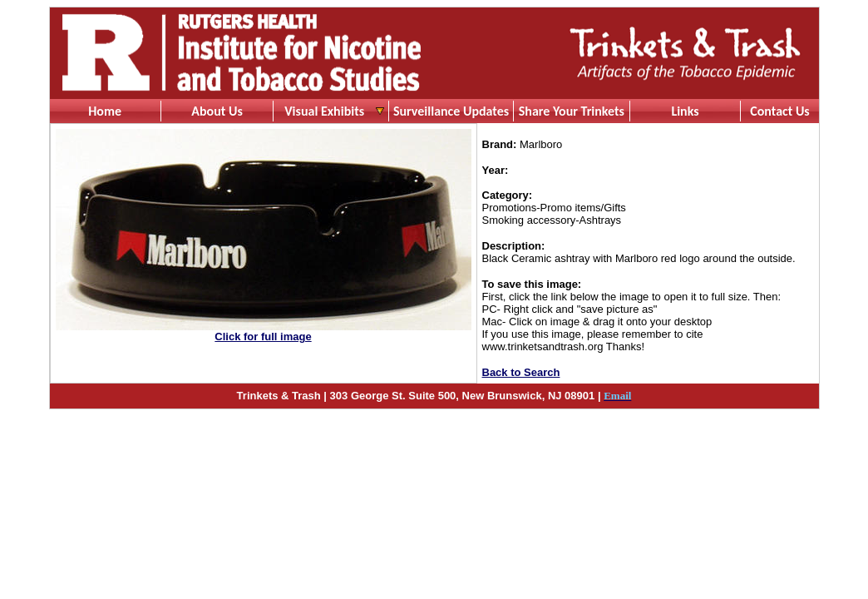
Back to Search (521, 372)
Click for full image (263, 337)
